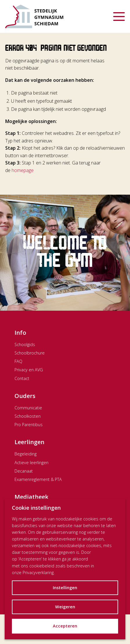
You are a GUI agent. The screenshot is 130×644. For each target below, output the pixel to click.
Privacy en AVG (29, 370)
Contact (22, 378)
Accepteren (65, 626)
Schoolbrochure (30, 353)
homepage (23, 170)
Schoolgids (25, 344)
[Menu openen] (119, 17)
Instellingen (65, 588)
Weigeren (65, 607)
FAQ (18, 361)
